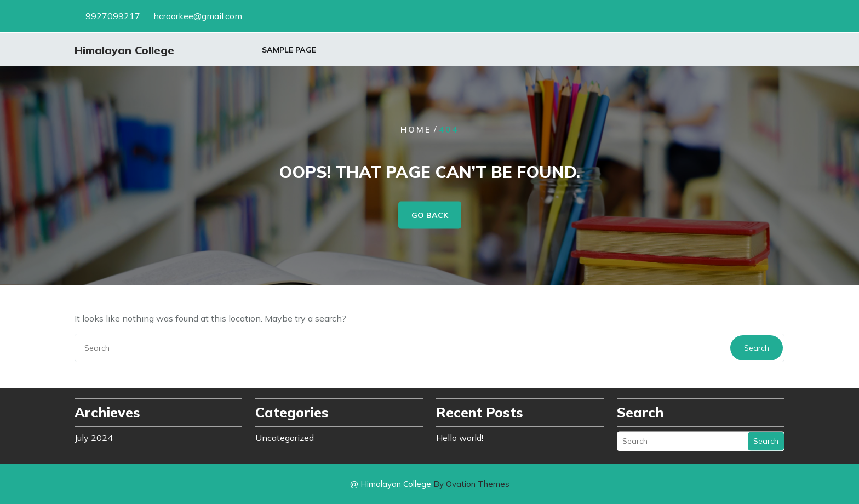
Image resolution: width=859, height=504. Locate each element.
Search (757, 348)
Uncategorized (285, 436)
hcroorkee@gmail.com (198, 15)
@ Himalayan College (430, 484)
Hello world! (460, 436)
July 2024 (94, 436)
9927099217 (113, 15)
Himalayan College (124, 51)
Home (416, 130)
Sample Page (289, 50)
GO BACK (430, 215)
